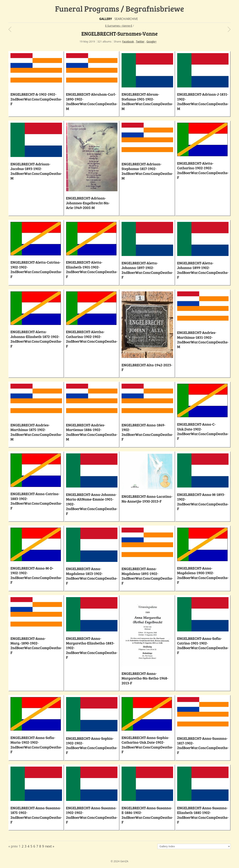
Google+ (151, 41)
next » (50, 846)
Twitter (140, 41)
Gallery (106, 19)
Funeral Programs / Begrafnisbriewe (120, 8)
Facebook (128, 41)
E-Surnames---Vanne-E (119, 26)
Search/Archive (126, 19)
